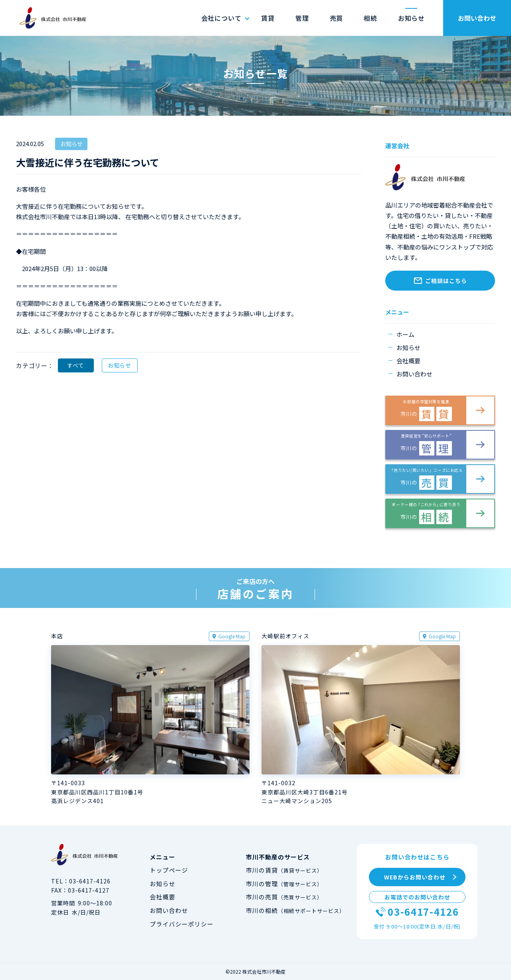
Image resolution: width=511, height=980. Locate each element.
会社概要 (408, 361)
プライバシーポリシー (182, 924)
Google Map (232, 636)
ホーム (405, 334)
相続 (370, 18)
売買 (337, 18)
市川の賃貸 (284, 870)
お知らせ (411, 18)
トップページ (169, 870)
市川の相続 (296, 910)
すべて (75, 365)
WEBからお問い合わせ (415, 877)
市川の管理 (284, 884)
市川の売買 (284, 897)
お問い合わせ (477, 18)
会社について (221, 18)
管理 (302, 18)
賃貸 (268, 18)
